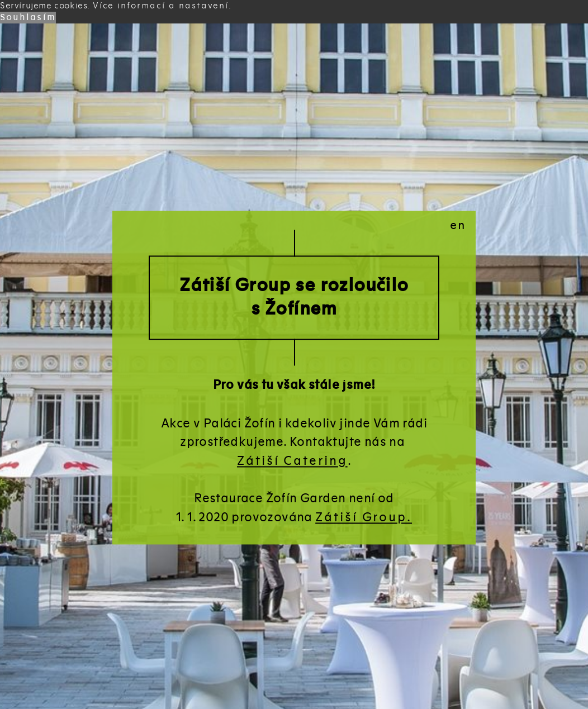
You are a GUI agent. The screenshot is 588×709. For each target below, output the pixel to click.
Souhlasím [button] (28, 17)
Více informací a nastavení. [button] (163, 6)
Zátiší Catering (292, 461)
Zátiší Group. (364, 517)
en (458, 225)
